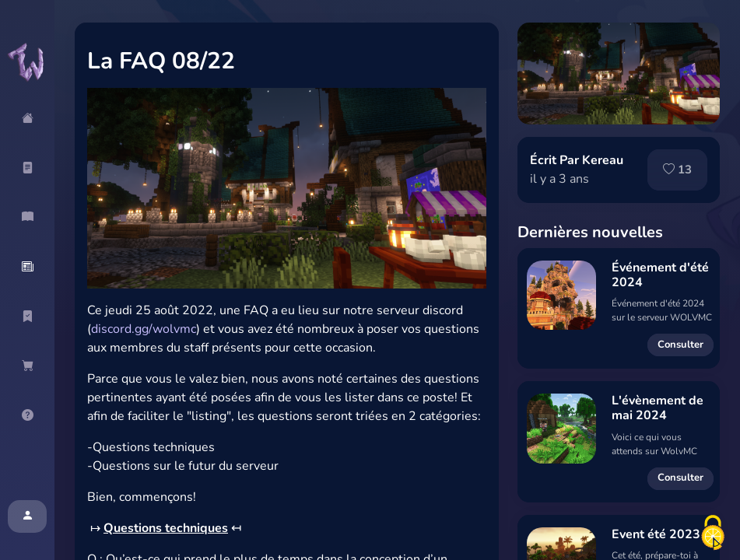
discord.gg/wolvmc (144, 329)
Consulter (680, 345)
